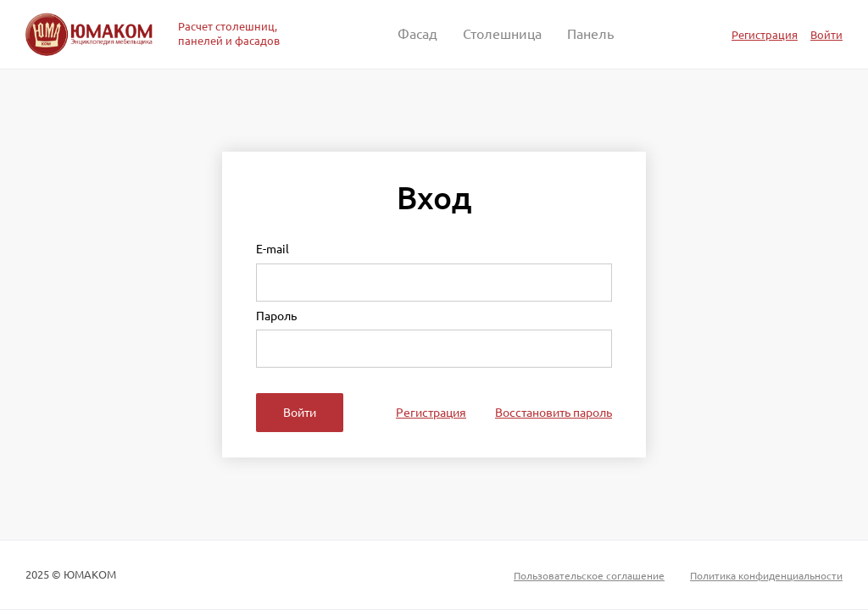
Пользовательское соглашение (589, 575)
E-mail (273, 250)
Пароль (276, 316)
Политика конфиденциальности (766, 575)
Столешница (502, 34)
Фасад (417, 34)
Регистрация (765, 34)
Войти (826, 34)
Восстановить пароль (554, 413)
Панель (590, 34)
